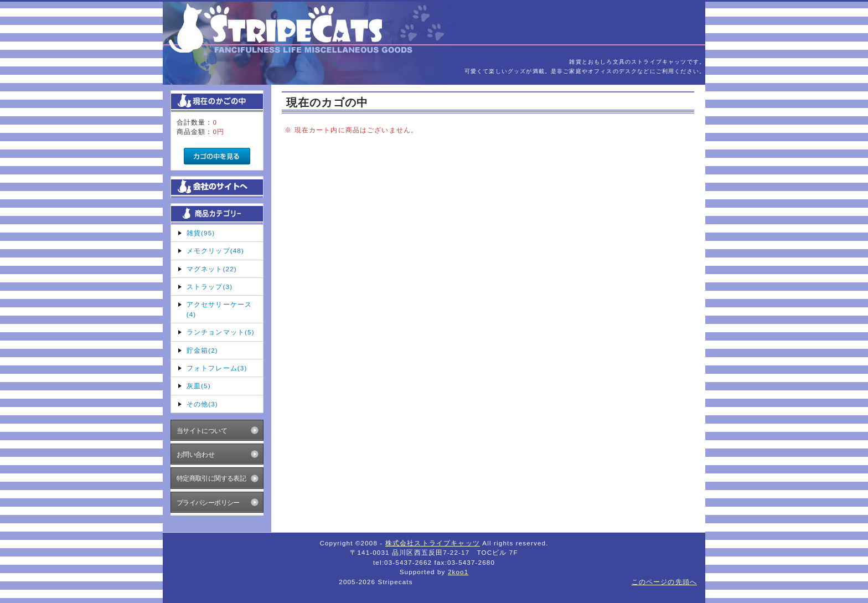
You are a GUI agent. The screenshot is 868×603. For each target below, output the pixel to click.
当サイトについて (202, 431)
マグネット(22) (212, 269)
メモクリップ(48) (215, 251)
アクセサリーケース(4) (219, 309)
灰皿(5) (199, 386)
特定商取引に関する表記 (211, 478)
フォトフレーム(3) (217, 368)
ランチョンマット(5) (221, 332)
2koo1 (458, 572)
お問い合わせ (196, 454)
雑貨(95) (201, 233)
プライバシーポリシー (208, 503)
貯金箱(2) (202, 350)
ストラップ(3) (210, 287)
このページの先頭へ (664, 582)
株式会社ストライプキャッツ (433, 543)
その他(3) (202, 404)
